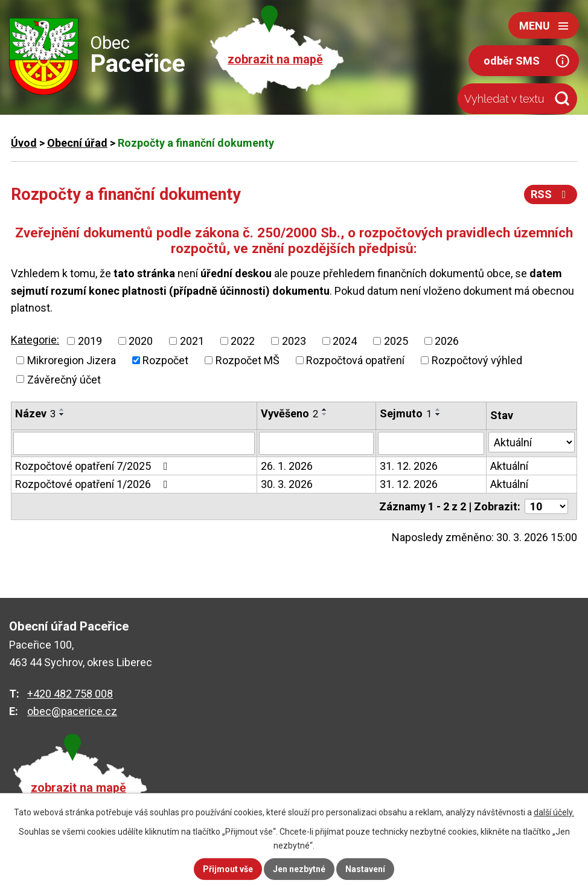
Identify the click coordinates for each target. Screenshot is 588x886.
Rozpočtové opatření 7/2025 (94, 466)
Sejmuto (406, 413)
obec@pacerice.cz (72, 711)
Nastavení (365, 869)
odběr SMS (512, 61)
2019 (90, 341)
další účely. (554, 812)
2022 (243, 341)
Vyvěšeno (289, 413)
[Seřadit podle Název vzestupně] (62, 409)
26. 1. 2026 (287, 466)
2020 (141, 341)
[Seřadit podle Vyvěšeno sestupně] (325, 414)
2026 (447, 341)
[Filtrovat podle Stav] (532, 442)
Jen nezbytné (299, 869)
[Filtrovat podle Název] (134, 443)
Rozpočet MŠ (248, 360)
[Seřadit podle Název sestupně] (62, 414)
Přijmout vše (228, 869)
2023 (294, 341)
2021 (192, 341)
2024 (345, 341)
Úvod (24, 143)
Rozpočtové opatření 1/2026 (94, 484)
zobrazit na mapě (275, 59)
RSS (551, 194)
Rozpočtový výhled (477, 360)
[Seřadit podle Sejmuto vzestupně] (438, 409)
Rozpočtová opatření (355, 360)
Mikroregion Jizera (72, 360)
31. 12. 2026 (409, 466)
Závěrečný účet (64, 379)
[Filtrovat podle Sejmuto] (431, 443)
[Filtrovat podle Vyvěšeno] (316, 443)
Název (35, 413)
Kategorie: (35, 340)
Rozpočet (165, 360)
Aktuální (509, 466)
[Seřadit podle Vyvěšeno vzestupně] (325, 409)
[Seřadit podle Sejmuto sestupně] (438, 414)
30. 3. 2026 (287, 484)
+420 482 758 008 (70, 694)
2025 (396, 341)
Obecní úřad (77, 143)
